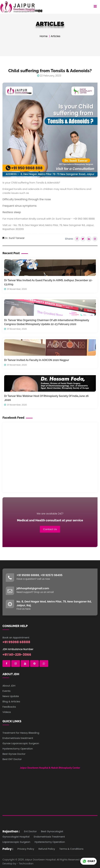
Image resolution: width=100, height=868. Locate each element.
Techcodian (26, 863)
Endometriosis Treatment (49, 837)
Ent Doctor (30, 831)
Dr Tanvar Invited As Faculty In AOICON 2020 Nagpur (37, 360)
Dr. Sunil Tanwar (15, 238)
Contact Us (50, 529)
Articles (55, 36)
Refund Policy (47, 849)
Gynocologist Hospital (16, 837)
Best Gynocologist (52, 831)
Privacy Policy (26, 849)
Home (44, 36)
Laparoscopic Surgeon (16, 842)
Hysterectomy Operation (50, 842)
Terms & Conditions (71, 849)
